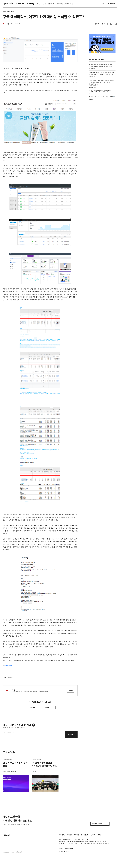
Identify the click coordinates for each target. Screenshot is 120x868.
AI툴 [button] (71, 4)
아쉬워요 (48, 707)
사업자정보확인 (80, 841)
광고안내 (100, 835)
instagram (6, 852)
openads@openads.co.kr (102, 844)
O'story (31, 4)
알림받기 (71, 691)
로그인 (103, 4)
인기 (44, 4)
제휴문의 (76, 835)
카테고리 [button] (20, 4)
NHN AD (7, 835)
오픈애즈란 (62, 835)
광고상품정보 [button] (62, 4)
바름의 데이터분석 (10, 666)
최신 (38, 4)
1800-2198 (87, 844)
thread (13, 852)
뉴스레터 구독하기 (100, 824)
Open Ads (8, 4)
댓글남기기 (71, 735)
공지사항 (70, 835)
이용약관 (61, 849)
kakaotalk (19, 852)
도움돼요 (32, 707)
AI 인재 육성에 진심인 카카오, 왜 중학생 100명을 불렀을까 (44, 765)
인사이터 (51, 4)
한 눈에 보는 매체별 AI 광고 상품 (15, 764)
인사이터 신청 (112, 4)
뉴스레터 (93, 835)
